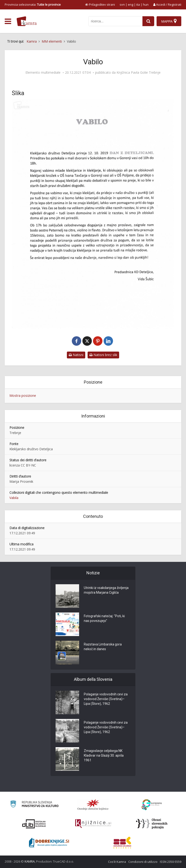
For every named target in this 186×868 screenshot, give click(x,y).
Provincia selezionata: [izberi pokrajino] (33, 4)
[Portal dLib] (34, 824)
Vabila (14, 498)
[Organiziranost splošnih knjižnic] (93, 805)
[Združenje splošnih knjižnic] (122, 843)
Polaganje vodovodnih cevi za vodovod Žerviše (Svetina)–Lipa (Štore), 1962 (106, 699)
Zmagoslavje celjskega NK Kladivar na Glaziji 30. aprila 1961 (104, 755)
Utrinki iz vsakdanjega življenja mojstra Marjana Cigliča (106, 590)
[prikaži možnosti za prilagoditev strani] (100, 4)
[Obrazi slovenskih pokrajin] (152, 824)
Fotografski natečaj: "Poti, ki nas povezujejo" (104, 618)
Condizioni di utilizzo (143, 862)
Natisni (76, 355)
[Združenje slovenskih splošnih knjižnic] (93, 824)
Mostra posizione (23, 395)
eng (131, 4)
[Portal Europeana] (152, 805)
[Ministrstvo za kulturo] (34, 805)
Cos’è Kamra (117, 862)
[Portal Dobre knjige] (49, 843)
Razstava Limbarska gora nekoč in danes (103, 647)
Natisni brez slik (103, 355)
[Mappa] (169, 21)
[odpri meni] (8, 21)
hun (146, 4)
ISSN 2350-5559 (171, 862)
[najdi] (148, 21)
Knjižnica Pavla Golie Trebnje (139, 73)
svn (122, 4)
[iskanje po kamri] (115, 21)
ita (138, 4)
